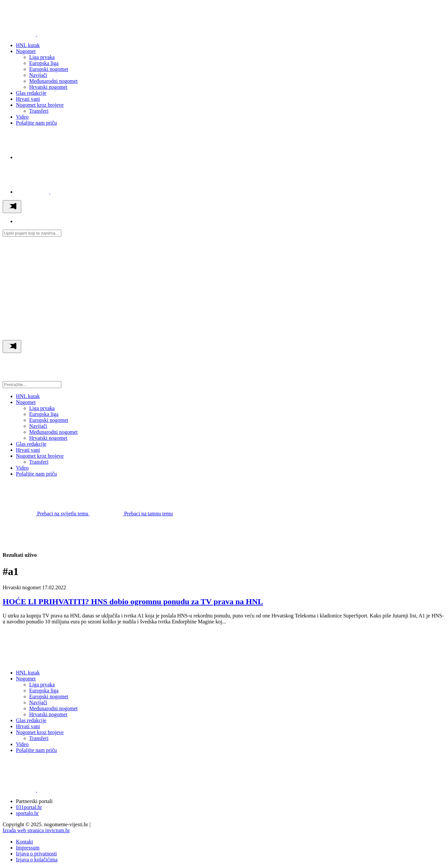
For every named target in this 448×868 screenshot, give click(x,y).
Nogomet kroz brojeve (40, 105)
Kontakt (25, 842)
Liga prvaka (42, 57)
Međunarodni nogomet (53, 81)
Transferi (39, 111)
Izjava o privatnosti (36, 854)
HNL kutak (28, 45)
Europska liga (44, 63)
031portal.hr (29, 807)
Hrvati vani (28, 99)
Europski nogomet (49, 69)
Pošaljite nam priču (36, 123)
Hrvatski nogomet (48, 87)
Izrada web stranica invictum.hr (36, 830)
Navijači (38, 75)
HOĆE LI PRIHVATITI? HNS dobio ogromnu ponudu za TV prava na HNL (133, 602)
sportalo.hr (27, 813)
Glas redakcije (31, 93)
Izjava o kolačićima (37, 860)
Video (22, 117)
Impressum (28, 848)
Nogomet (26, 51)
